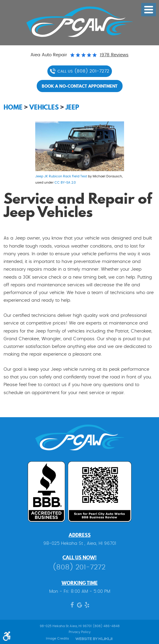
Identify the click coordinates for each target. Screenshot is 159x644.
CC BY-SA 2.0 (65, 183)
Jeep (72, 107)
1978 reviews (114, 55)
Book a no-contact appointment (80, 86)
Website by (94, 639)
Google (79, 606)
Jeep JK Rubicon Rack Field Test (61, 176)
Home (13, 107)
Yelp (87, 606)
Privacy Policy (80, 632)
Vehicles (44, 107)
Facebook (72, 606)
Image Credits (57, 639)
